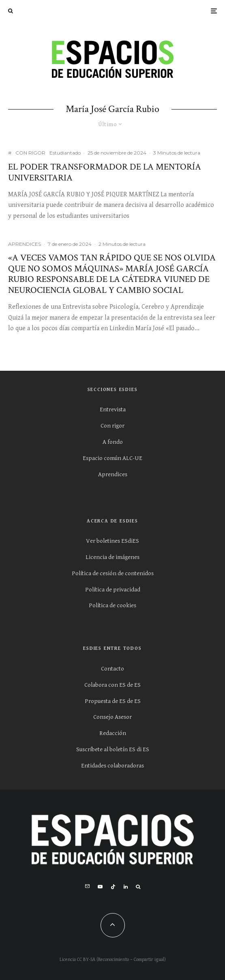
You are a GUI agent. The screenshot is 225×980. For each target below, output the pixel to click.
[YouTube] (100, 887)
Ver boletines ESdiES (112, 541)
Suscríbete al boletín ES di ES (113, 749)
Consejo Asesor (112, 717)
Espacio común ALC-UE (112, 458)
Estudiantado (65, 153)
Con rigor (112, 426)
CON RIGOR (30, 153)
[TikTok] (113, 887)
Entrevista (113, 409)
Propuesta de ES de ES (113, 701)
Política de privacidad (113, 590)
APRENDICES (25, 244)
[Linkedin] (126, 887)
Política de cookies (112, 605)
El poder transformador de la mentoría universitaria (105, 173)
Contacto (112, 669)
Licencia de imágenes (112, 557)
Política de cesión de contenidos (113, 573)
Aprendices (113, 474)
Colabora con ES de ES (112, 685)
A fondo (113, 442)
